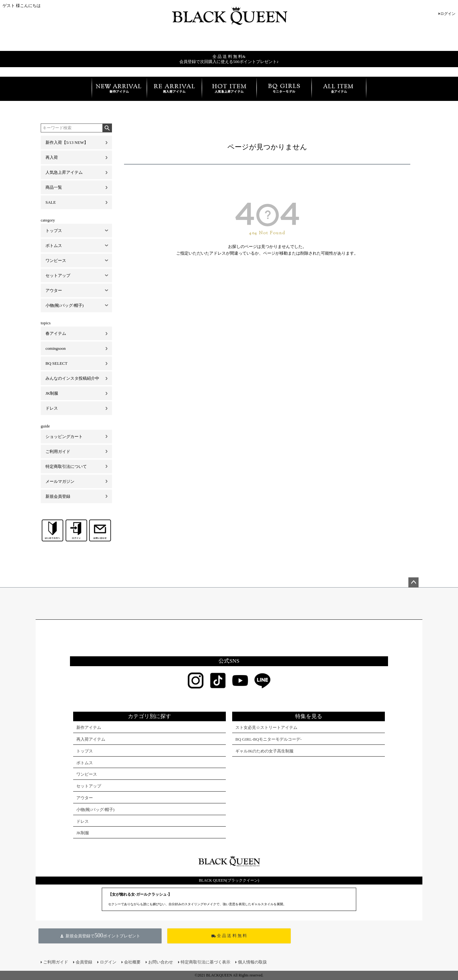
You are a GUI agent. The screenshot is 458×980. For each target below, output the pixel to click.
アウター (54, 290)
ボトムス (54, 246)
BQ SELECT (56, 363)
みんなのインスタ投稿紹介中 (72, 378)
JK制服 (52, 393)
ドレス (52, 408)
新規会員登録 (58, 496)
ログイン (448, 14)
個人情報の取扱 (252, 962)
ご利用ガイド (58, 451)
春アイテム (56, 333)
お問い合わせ (161, 962)
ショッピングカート (64, 437)
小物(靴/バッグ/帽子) (65, 305)
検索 (107, 128)
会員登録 (84, 962)
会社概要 (132, 962)
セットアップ (58, 275)
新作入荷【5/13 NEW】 (67, 142)
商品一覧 (54, 187)
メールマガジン (60, 481)
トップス (54, 231)
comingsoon (56, 348)
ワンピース (56, 261)
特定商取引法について (66, 466)
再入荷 (52, 157)
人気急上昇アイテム (64, 172)
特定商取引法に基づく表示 (205, 962)
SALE (51, 202)
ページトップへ (413, 582)
